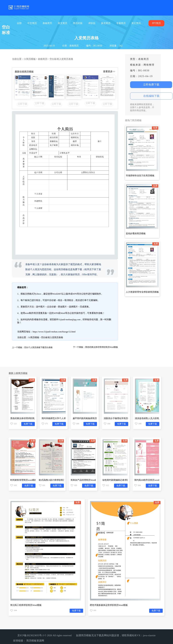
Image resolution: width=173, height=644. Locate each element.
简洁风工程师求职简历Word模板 (26, 605)
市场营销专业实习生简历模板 (140, 175)
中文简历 (32, 23)
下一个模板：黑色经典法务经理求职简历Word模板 (95, 347)
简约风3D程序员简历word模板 (149, 480)
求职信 (92, 23)
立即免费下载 (151, 85)
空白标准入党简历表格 (61, 59)
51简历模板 (30, 59)
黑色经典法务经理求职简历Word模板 (28, 418)
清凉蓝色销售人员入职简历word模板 (153, 418)
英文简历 (63, 23)
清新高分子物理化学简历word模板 (120, 418)
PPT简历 (156, 23)
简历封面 (78, 23)
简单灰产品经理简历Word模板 (85, 480)
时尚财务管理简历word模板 (24, 480)
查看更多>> (109, 72)
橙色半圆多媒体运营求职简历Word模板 (109, 605)
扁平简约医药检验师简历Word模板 (89, 418)
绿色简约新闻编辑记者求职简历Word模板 (122, 480)
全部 (19, 23)
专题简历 (121, 23)
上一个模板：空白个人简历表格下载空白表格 (32, 347)
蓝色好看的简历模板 (136, 233)
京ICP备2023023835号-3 (31, 635)
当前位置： (18, 59)
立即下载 (22, 104)
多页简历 (106, 23)
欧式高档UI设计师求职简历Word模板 (57, 480)
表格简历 (47, 23)
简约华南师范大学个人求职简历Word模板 (62, 418)
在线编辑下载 (151, 96)
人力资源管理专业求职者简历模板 (142, 292)
